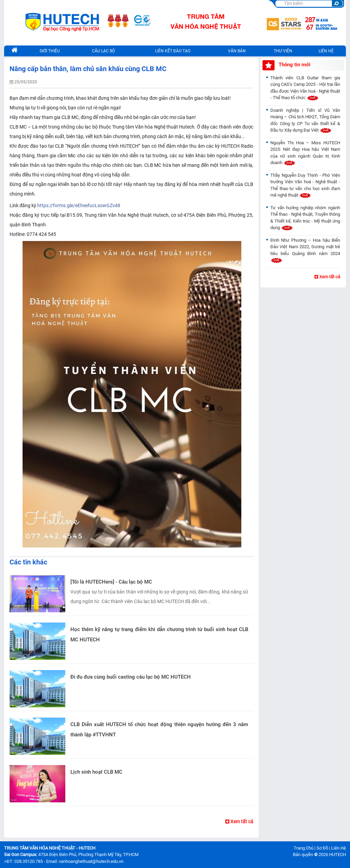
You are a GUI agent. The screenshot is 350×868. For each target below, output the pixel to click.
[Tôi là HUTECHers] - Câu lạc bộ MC (111, 582)
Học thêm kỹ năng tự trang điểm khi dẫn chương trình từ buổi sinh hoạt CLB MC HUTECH (159, 635)
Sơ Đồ (322, 848)
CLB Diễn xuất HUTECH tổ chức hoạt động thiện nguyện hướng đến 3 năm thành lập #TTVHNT (159, 730)
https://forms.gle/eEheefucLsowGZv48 (79, 205)
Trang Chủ (304, 848)
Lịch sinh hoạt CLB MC (96, 772)
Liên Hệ (339, 848)
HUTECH (338, 854)
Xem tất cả (239, 822)
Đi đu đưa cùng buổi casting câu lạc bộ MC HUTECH (131, 677)
